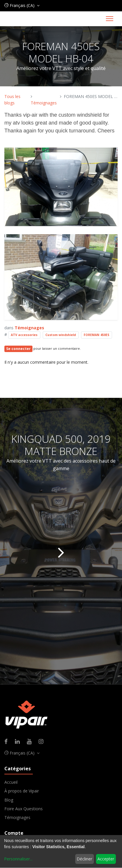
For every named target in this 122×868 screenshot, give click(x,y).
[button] (22, 6)
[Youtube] (31, 742)
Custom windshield (61, 335)
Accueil (11, 782)
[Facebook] (8, 742)
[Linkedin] (19, 742)
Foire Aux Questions (24, 809)
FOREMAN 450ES (97, 335)
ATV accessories (24, 335)
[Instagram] (43, 742)
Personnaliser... (18, 859)
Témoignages (44, 103)
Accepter (106, 859)
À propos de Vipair (22, 791)
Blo (8, 800)
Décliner (84, 859)
